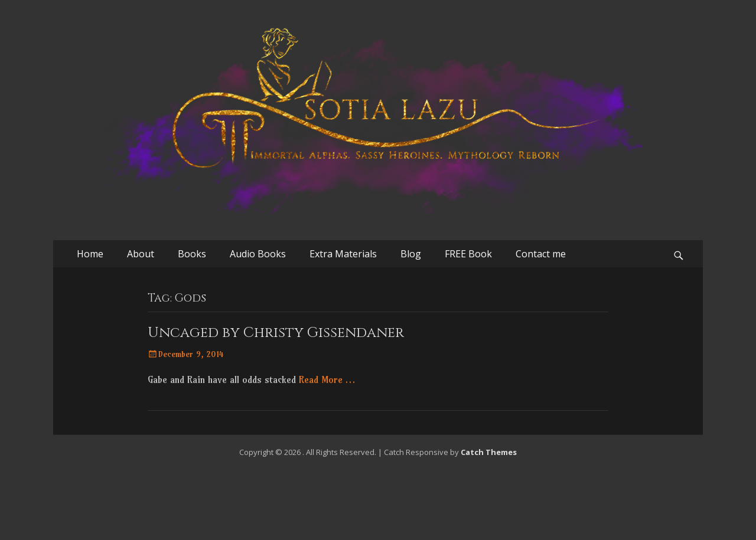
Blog (411, 254)
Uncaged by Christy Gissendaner (276, 333)
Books (192, 254)
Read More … (327, 379)
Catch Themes (489, 452)
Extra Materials (343, 254)
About (141, 254)
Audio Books (258, 254)
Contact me (541, 254)
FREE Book (468, 254)
